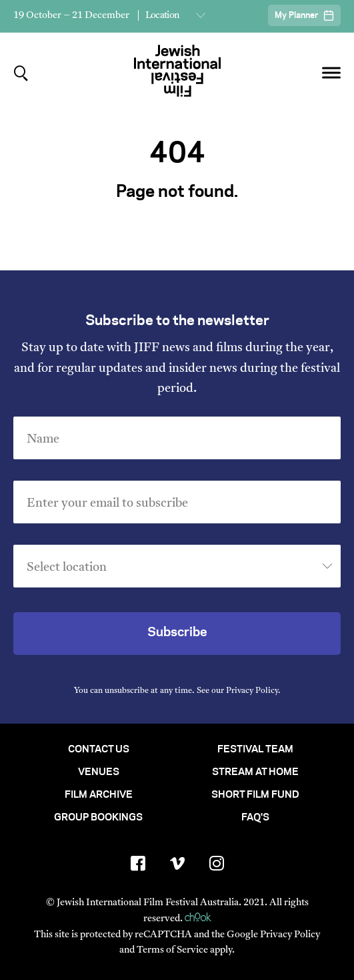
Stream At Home (255, 772)
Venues (99, 772)
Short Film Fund (255, 795)
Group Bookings (98, 818)
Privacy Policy (252, 691)
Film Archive (99, 795)
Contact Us (99, 750)
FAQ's (255, 818)
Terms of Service (172, 950)
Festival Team (255, 750)
